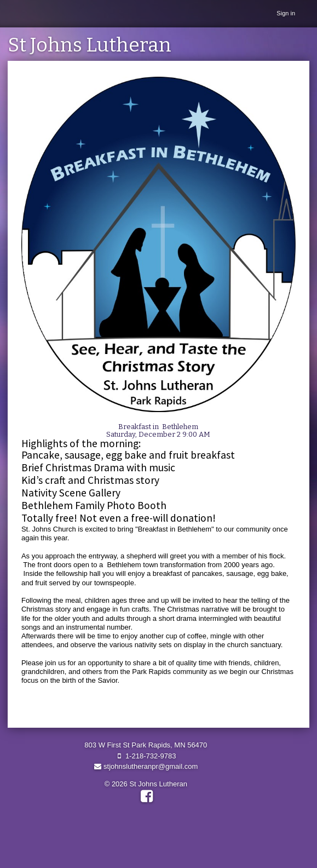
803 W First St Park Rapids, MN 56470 (146, 745)
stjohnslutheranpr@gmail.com (146, 766)
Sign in (286, 13)
